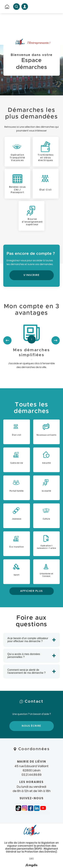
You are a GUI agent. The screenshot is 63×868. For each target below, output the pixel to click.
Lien (31, 858)
